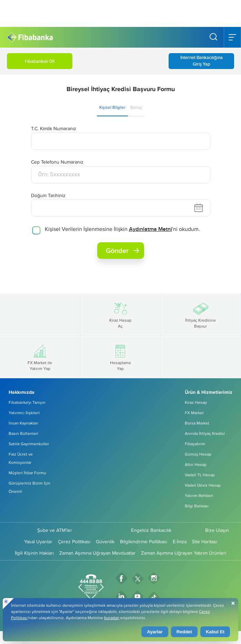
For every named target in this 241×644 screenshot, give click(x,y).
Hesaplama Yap (120, 357)
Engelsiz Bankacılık (151, 530)
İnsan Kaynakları (23, 423)
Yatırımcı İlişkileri (24, 413)
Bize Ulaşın (217, 530)
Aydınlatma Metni (150, 229)
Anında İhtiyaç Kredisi (205, 433)
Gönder (122, 250)
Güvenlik (105, 541)
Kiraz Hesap (196, 402)
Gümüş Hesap (198, 454)
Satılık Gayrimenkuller (29, 444)
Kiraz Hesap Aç (120, 314)
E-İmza (180, 541)
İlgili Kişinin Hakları (34, 553)
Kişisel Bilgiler (112, 107)
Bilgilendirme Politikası (144, 541)
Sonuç (136, 107)
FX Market (194, 413)
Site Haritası (205, 541)
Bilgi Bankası (197, 506)
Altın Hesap (196, 464)
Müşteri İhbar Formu (27, 473)
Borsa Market (197, 423)
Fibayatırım (195, 444)
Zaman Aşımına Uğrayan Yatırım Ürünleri (184, 553)
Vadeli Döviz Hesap (203, 485)
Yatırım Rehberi (199, 495)
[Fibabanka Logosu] (30, 37)
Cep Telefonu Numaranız (57, 162)
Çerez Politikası (74, 541)
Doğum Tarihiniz (48, 195)
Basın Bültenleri (23, 433)
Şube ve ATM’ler (55, 530)
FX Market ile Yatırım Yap (40, 357)
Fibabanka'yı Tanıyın (27, 402)
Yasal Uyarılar (38, 541)
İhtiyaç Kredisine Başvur (200, 314)
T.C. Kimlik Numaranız (54, 128)
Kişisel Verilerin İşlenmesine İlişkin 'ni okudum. (122, 229)
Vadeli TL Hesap (200, 475)
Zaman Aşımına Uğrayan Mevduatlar (97, 553)
